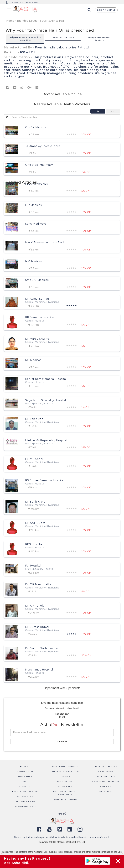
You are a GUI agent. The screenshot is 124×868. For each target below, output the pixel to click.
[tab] (98, 111)
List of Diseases (106, 771)
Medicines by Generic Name (65, 771)
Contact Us (25, 786)
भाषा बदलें (62, 814)
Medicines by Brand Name (65, 766)
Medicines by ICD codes (65, 799)
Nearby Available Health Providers (99, 39)
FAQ (25, 781)
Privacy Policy (25, 776)
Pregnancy (106, 786)
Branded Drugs (27, 21)
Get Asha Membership (25, 806)
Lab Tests (65, 776)
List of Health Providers (106, 766)
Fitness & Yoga (65, 786)
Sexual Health (106, 791)
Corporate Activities (25, 801)
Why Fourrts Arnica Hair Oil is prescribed (25, 39)
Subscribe (62, 741)
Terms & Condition (25, 771)
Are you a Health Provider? (25, 791)
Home (10, 21)
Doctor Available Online (63, 37)
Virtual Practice (25, 796)
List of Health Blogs (106, 776)
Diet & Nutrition (65, 781)
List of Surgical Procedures (106, 781)
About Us (25, 766)
